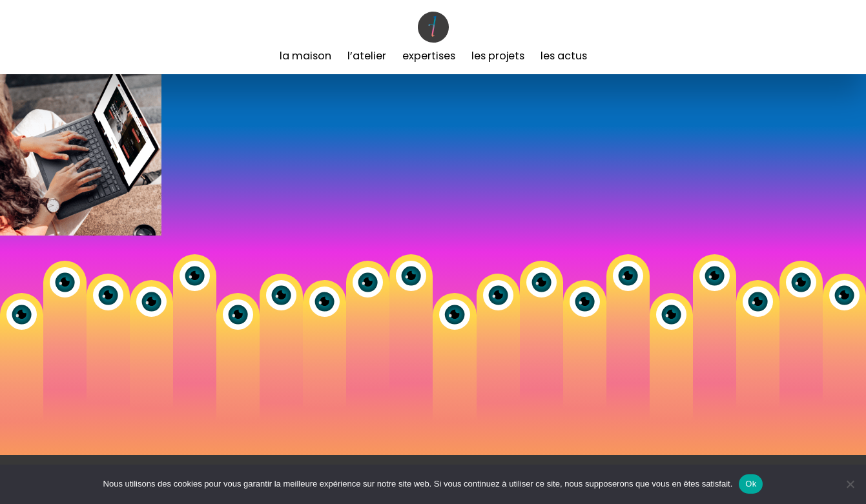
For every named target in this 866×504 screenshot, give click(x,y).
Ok (751, 484)
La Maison (305, 56)
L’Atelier (367, 56)
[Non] (850, 484)
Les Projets (498, 56)
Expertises (429, 56)
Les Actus (564, 56)
